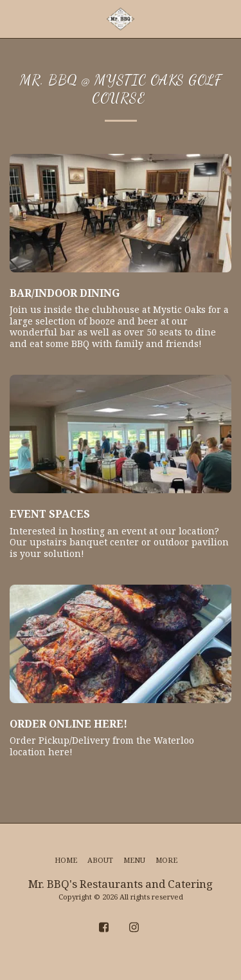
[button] (14, 18)
